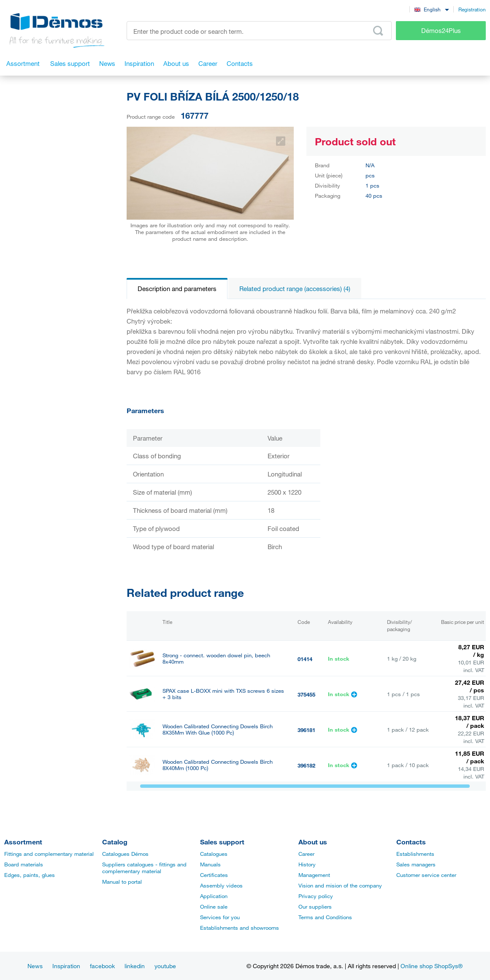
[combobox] (432, 9)
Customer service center (426, 875)
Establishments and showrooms (240, 928)
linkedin (135, 966)
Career (306, 854)
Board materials (24, 864)
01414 (305, 659)
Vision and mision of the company (340, 885)
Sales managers (416, 864)
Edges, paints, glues (30, 875)
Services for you (220, 917)
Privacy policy (316, 896)
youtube (165, 966)
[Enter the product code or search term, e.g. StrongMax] (259, 31)
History (307, 864)
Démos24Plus (441, 30)
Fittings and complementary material (49, 854)
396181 (306, 730)
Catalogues (214, 854)
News (35, 966)
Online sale (214, 906)
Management (314, 875)
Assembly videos (221, 885)
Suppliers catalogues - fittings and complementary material (144, 868)
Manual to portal (122, 882)
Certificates (214, 875)
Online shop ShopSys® (432, 966)
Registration (472, 9)
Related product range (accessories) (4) (295, 289)
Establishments (415, 854)
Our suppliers (315, 906)
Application (214, 896)
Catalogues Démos (125, 854)
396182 (306, 765)
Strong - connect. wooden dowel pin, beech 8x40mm (216, 659)
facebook (102, 966)
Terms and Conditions (325, 917)
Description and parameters (177, 289)
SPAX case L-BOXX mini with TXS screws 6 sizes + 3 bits (223, 694)
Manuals (210, 864)
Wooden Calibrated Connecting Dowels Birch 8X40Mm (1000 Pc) (218, 765)
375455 (306, 694)
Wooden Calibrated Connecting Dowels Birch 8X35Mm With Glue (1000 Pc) (218, 730)
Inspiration (66, 966)
